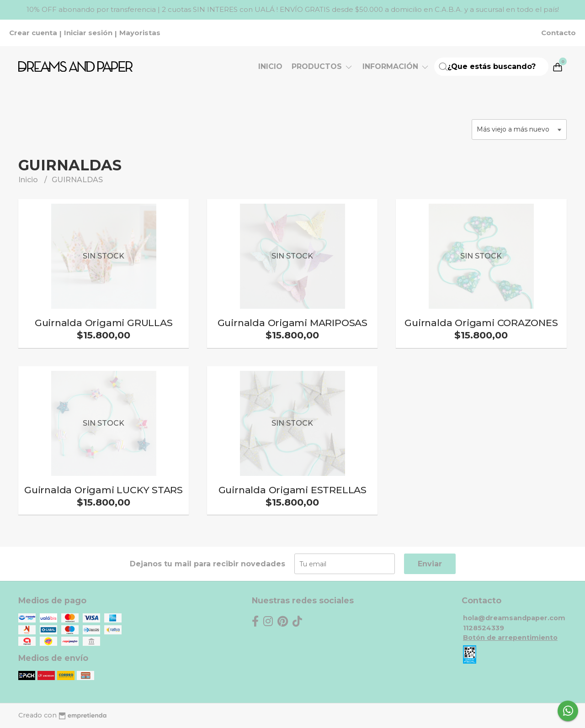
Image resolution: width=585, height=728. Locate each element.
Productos (322, 66)
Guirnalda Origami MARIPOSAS (292, 323)
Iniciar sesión (88, 33)
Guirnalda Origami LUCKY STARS (104, 490)
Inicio (270, 66)
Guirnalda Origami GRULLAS (104, 323)
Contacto (558, 33)
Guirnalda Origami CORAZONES (481, 323)
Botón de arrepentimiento (510, 638)
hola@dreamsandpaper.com (514, 618)
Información (396, 66)
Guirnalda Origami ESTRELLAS (292, 490)
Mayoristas (140, 33)
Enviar (430, 564)
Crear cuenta (33, 33)
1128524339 (484, 628)
